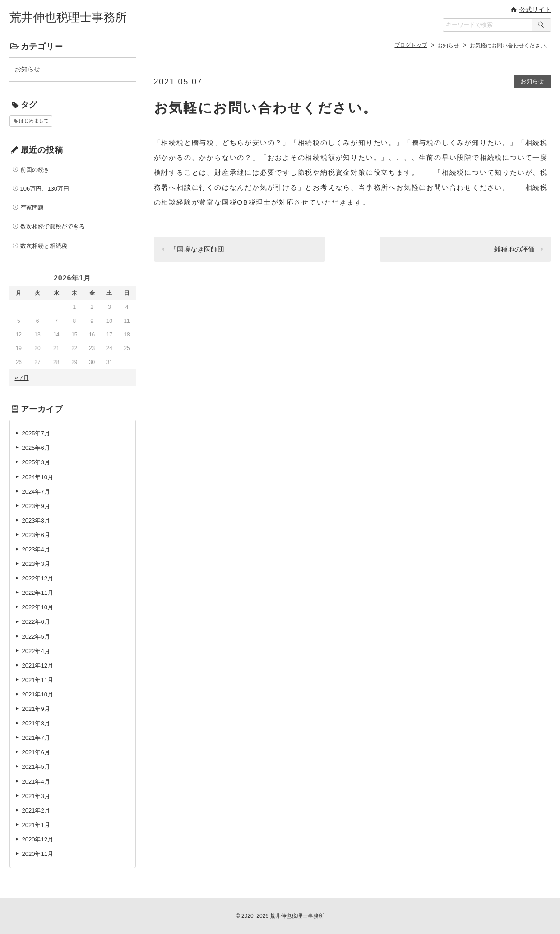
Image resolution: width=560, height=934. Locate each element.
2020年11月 (38, 854)
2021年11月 (38, 680)
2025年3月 (36, 462)
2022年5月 (36, 637)
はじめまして (34, 121)
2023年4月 (36, 549)
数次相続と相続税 (44, 246)
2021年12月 (38, 665)
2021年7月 (36, 738)
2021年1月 (36, 825)
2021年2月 (36, 810)
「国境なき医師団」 (201, 249)
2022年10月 (38, 607)
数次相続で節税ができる (53, 226)
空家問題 (32, 208)
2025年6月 (36, 448)
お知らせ (532, 81)
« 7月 (22, 378)
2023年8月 (36, 521)
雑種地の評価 (514, 249)
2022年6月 (36, 622)
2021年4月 (36, 782)
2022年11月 (38, 593)
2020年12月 (38, 839)
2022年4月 (36, 651)
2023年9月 (36, 506)
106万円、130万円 (45, 189)
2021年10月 (38, 694)
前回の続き (35, 170)
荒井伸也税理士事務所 (68, 17)
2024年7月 (36, 492)
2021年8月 (36, 723)
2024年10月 (38, 477)
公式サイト (535, 9)
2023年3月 (36, 564)
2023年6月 (36, 535)
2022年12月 (38, 578)
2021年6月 (36, 752)
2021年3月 (36, 796)
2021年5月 (36, 767)
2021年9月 (36, 709)
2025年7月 (36, 433)
